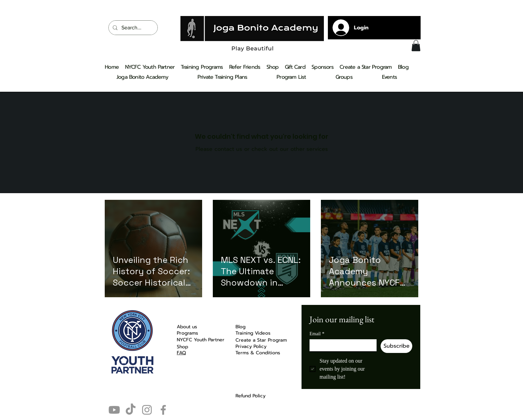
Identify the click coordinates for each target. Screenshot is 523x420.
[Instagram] (147, 410)
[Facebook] (163, 410)
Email (317, 334)
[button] (416, 46)
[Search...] (132, 28)
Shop (182, 347)
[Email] (341, 345)
